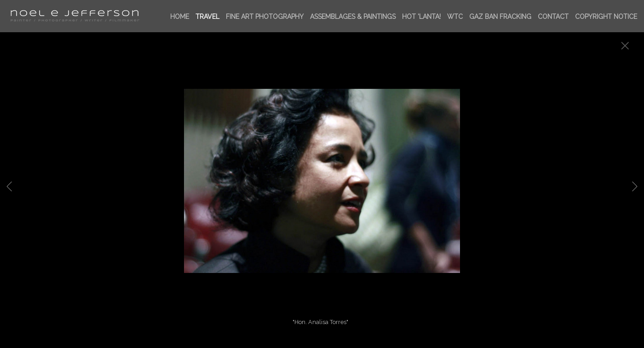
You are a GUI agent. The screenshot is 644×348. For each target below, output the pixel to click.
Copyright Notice (606, 17)
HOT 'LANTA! (421, 17)
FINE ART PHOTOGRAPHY (265, 17)
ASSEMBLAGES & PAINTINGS (353, 17)
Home (180, 17)
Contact (553, 17)
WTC (455, 17)
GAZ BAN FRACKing (500, 17)
